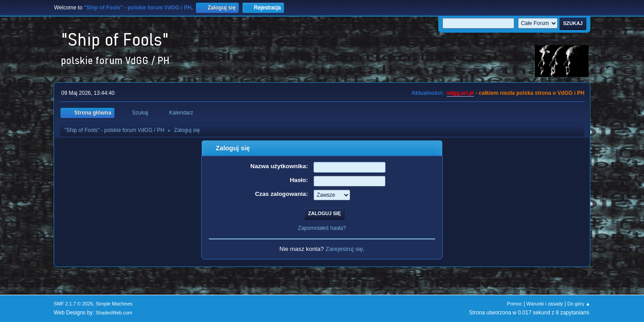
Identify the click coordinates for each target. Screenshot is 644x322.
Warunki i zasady (545, 304)
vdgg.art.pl (460, 93)
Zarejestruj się (344, 249)
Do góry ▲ (579, 304)
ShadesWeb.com (114, 313)
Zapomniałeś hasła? (322, 228)
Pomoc (515, 304)
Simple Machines (114, 304)
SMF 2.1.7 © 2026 (73, 304)
